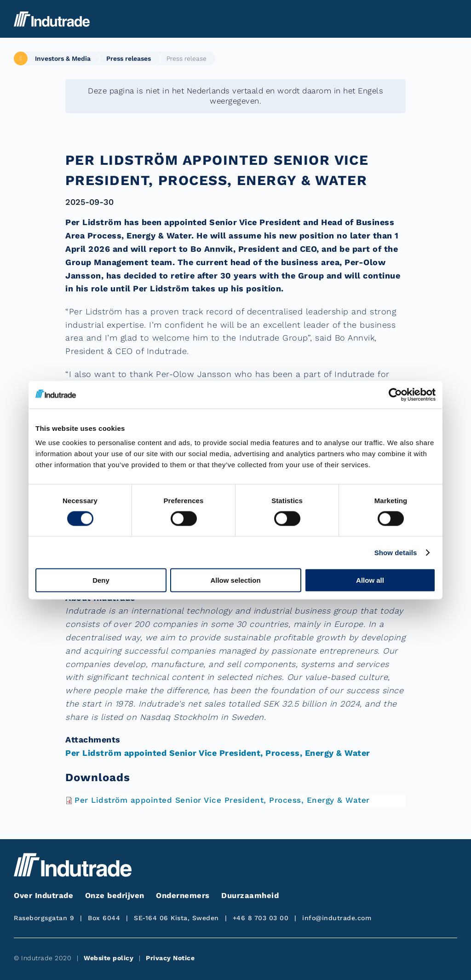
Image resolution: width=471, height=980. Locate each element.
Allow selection (235, 580)
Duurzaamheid (250, 896)
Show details (396, 552)
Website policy (109, 958)
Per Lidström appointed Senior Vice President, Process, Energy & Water (218, 753)
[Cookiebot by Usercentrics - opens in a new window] (395, 394)
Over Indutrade (43, 896)
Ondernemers (183, 896)
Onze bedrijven (115, 896)
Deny (101, 580)
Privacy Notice (170, 958)
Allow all (370, 580)
